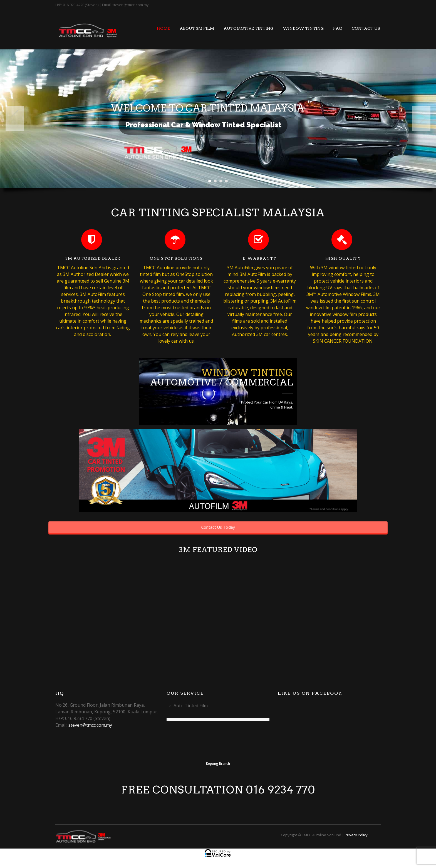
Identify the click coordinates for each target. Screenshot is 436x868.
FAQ (338, 28)
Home (163, 28)
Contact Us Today (218, 527)
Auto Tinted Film (191, 706)
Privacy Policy (356, 835)
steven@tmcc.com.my (90, 725)
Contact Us (366, 28)
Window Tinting (303, 28)
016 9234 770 (281, 790)
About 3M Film (197, 28)
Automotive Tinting (248, 28)
